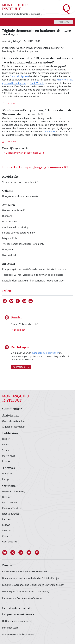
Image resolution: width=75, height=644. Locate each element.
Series (5, 450)
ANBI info (7, 531)
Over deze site (10, 542)
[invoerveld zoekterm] (63, 22)
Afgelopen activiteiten (14, 427)
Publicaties (10, 434)
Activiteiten (11, 416)
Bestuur (6, 497)
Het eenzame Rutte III (14, 210)
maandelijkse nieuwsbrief (45, 353)
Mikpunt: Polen (10, 238)
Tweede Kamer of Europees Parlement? (23, 244)
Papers (6, 445)
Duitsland (7, 216)
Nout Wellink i (37, 83)
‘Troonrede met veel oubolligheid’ (20, 182)
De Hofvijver (9, 456)
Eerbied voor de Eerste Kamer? (19, 233)
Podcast (6, 461)
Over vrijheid (9, 255)
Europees (7, 479)
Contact (6, 536)
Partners (7, 519)
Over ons (9, 486)
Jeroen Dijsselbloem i (15, 83)
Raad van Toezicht (12, 508)
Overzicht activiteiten (13, 421)
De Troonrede (10, 222)
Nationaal (7, 474)
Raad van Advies (11, 514)
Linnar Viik (50, 132)
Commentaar (12, 409)
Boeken (6, 439)
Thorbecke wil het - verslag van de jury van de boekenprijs (33, 275)
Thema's (8, 468)
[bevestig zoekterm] (56, 22)
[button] (6, 552)
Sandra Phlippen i (19, 76)
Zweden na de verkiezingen (17, 227)
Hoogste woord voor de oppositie (20, 196)
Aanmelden (21, 367)
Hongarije (7, 250)
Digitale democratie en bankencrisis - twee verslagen (34, 281)
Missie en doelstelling (14, 492)
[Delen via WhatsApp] (24, 301)
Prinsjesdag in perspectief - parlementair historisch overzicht (34, 269)
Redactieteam (9, 503)
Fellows (6, 525)
